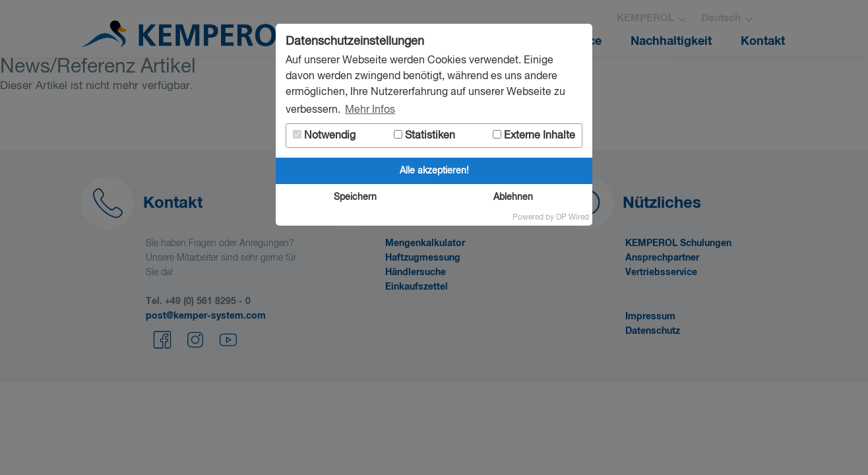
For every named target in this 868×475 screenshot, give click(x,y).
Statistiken (424, 136)
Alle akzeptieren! (434, 171)
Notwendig (324, 136)
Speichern (355, 197)
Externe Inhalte (534, 136)
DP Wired (573, 218)
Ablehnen (513, 197)
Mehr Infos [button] (370, 110)
